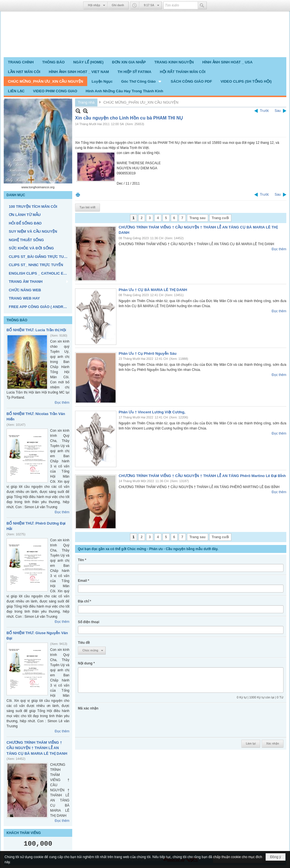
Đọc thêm (62, 403)
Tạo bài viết (88, 207)
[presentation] (121, 723)
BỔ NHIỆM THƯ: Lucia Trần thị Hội (36, 330)
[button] (142, 81)
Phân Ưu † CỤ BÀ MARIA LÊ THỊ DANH (153, 290)
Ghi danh (118, 5)
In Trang (78, 195)
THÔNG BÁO (17, 320)
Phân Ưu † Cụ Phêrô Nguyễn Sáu (148, 353)
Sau (278, 111)
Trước (265, 111)
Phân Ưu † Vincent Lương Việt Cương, (152, 412)
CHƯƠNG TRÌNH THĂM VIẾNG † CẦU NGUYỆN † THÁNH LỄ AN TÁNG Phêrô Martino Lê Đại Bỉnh (202, 476)
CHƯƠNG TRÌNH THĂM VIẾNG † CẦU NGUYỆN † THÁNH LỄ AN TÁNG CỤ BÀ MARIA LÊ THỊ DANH (37, 748)
